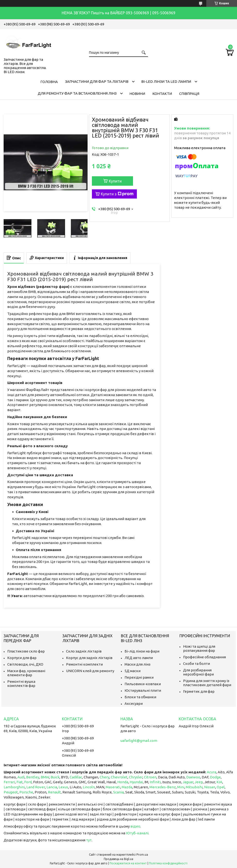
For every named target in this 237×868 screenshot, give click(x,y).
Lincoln (89, 787)
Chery (104, 777)
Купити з (117, 194)
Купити (115, 181)
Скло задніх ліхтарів (84, 651)
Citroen (150, 777)
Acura (211, 772)
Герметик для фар (199, 691)
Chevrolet (119, 777)
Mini (181, 787)
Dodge (215, 777)
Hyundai (136, 782)
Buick (55, 777)
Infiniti (155, 782)
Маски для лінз (137, 664)
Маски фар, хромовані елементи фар (26, 673)
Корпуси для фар (22, 658)
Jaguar (188, 782)
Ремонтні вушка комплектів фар (21, 684)
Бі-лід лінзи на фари (142, 651)
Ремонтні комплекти (84, 664)
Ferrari (9, 782)
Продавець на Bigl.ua (118, 859)
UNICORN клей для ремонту (90, 671)
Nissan (210, 787)
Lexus (63, 787)
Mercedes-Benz (163, 787)
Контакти (162, 94)
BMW (45, 777)
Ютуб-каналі (137, 833)
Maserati (113, 787)
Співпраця (189, 94)
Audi (21, 777)
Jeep (199, 782)
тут (89, 840)
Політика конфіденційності (168, 863)
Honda (123, 782)
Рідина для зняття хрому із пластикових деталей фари (207, 683)
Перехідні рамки (139, 677)
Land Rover (36, 787)
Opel (221, 787)
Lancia (52, 787)
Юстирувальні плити (143, 690)
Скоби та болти (196, 664)
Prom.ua (142, 855)
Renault (54, 792)
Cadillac (76, 777)
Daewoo (193, 777)
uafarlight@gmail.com (139, 741)
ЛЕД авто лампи (139, 658)
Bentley (33, 777)
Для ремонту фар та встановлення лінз (77, 93)
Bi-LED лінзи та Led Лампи (166, 81)
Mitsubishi (194, 787)
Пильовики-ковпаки (143, 684)
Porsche (26, 792)
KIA (219, 782)
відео (135, 826)
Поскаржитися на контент (128, 863)
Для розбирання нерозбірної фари (198, 672)
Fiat (20, 782)
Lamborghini (14, 787)
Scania (118, 792)
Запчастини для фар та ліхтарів (97, 81)
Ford (28, 782)
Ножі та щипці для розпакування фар (199, 648)
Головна (49, 82)
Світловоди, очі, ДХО (25, 664)
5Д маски (133, 671)
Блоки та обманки (140, 697)
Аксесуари (134, 703)
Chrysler (136, 777)
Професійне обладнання (204, 657)
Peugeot (11, 792)
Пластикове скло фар (26, 651)
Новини (137, 94)
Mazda (127, 787)
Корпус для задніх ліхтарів (89, 658)
